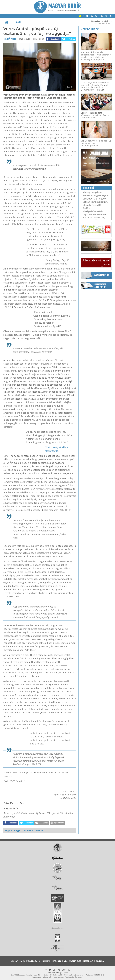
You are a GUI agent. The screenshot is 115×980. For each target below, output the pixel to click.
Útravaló (87, 205)
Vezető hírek (90, 29)
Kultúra (100, 961)
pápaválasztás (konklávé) (95, 214)
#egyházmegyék (13, 830)
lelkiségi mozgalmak (92, 192)
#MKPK (39, 830)
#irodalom (29, 830)
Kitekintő (57, 961)
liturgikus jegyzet (99, 202)
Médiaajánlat (47, 977)
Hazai (23, 961)
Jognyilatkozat (59, 977)
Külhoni (46, 961)
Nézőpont (10, 39)
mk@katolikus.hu (78, 975)
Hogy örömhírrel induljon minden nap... (96, 158)
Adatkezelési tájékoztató (74, 977)
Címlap (15, 961)
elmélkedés (99, 218)
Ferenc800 (97, 205)
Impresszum (37, 977)
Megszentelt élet (72, 961)
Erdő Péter (88, 218)
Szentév (86, 195)
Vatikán (86, 202)
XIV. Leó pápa (34, 961)
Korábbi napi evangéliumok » (99, 181)
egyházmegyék (97, 199)
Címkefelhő (88, 188)
